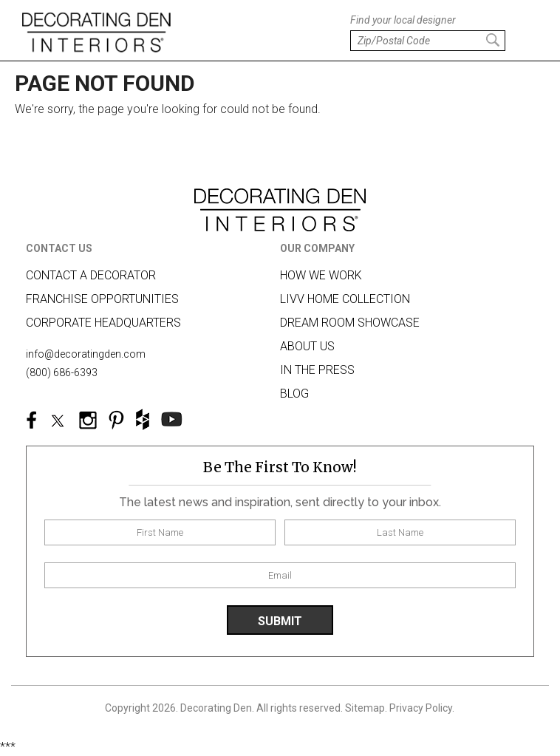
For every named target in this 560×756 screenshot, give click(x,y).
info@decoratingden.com (86, 354)
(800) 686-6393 (62, 372)
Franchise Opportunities (102, 299)
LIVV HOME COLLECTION (345, 299)
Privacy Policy (421, 708)
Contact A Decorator (91, 275)
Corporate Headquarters (103, 323)
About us (307, 346)
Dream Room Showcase (350, 323)
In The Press (317, 370)
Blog (294, 394)
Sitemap (365, 708)
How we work (321, 275)
